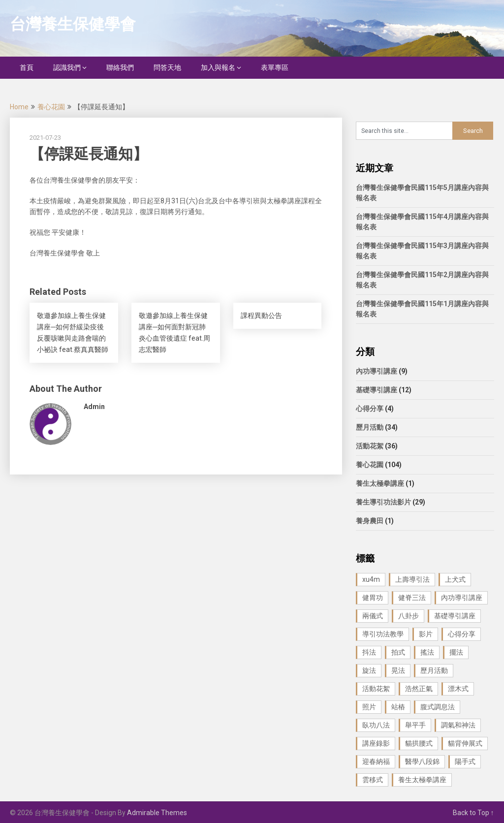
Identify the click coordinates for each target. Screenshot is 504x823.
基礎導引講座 (377, 390)
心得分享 (370, 409)
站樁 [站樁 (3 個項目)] (398, 707)
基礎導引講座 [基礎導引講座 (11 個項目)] (455, 616)
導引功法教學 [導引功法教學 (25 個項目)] (383, 634)
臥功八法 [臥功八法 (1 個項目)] (376, 725)
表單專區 (275, 67)
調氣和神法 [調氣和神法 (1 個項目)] (458, 725)
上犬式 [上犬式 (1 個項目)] (455, 579)
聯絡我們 (120, 67)
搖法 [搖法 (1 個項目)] (427, 652)
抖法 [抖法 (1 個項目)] (369, 652)
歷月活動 (370, 427)
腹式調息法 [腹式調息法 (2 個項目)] (438, 707)
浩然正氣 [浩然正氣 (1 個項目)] (419, 689)
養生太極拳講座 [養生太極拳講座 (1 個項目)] (422, 780)
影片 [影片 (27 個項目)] (426, 634)
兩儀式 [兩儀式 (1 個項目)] (373, 616)
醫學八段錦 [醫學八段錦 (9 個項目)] (422, 761)
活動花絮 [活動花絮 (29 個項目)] (376, 689)
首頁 (27, 67)
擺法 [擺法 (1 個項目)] (456, 652)
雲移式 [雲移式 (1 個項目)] (373, 780)
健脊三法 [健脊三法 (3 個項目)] (412, 598)
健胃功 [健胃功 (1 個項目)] (373, 598)
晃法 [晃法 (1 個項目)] (398, 670)
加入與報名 (218, 67)
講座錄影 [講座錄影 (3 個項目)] (376, 743)
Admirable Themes (157, 813)
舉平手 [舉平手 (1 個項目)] (415, 725)
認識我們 (67, 67)
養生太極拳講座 (380, 483)
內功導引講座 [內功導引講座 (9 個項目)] (462, 598)
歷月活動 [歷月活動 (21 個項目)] (434, 670)
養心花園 (51, 107)
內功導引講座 (377, 371)
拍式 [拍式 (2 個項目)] (398, 652)
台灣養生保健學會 (73, 24)
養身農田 (370, 521)
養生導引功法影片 (383, 502)
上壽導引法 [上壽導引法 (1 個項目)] (412, 579)
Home (19, 107)
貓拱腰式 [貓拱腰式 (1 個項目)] (419, 743)
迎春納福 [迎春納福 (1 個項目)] (376, 761)
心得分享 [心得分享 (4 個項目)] (462, 634)
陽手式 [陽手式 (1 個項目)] (465, 761)
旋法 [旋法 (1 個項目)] (369, 670)
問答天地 (167, 67)
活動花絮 (370, 446)
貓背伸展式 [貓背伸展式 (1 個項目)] (465, 743)
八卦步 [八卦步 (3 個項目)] (409, 616)
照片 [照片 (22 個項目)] (369, 707)
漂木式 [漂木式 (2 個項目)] (458, 689)
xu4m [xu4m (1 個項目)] (371, 579)
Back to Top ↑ (473, 813)
